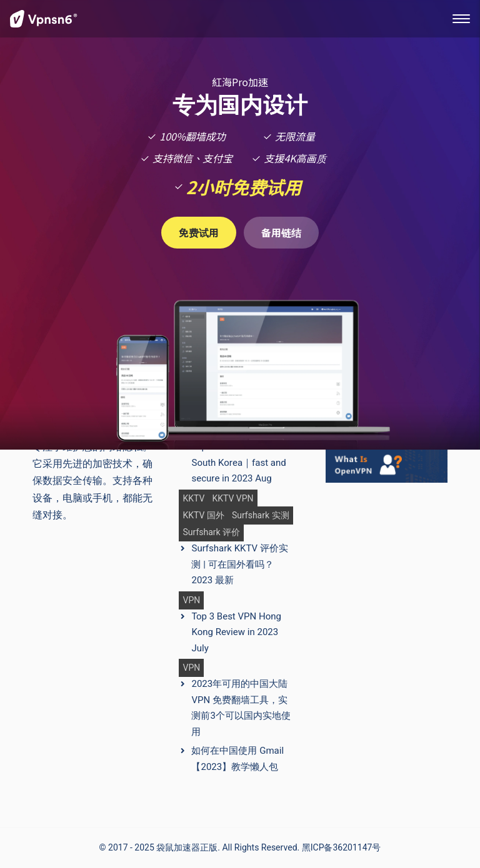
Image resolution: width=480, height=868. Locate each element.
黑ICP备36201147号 (342, 848)
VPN (191, 600)
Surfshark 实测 (261, 515)
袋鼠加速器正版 (187, 848)
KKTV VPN (232, 499)
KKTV (193, 499)
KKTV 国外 (203, 515)
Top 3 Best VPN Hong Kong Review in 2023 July (236, 632)
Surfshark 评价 (211, 532)
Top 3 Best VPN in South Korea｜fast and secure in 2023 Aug (238, 462)
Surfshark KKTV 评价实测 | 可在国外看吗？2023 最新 (239, 564)
